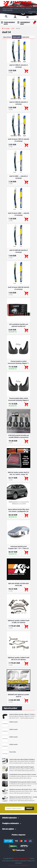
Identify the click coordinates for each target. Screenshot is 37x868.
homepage (7, 28)
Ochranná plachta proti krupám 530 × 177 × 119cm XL (19, 547)
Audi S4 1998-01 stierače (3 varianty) (19, 66)
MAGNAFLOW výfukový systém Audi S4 (18, 695)
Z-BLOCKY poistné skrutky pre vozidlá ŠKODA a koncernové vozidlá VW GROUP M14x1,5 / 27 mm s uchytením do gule (19, 436)
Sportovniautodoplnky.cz (21, 858)
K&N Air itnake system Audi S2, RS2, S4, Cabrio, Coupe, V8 (19, 473)
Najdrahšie (26, 37)
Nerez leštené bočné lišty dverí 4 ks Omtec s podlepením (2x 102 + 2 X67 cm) (19, 510)
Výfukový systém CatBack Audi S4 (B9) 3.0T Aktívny (18, 621)
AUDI (13, 28)
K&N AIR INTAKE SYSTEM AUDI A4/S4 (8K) (18, 584)
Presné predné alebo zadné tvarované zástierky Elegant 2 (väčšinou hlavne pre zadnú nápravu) (19, 399)
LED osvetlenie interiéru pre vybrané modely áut (19, 325)
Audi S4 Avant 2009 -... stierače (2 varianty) (19, 214)
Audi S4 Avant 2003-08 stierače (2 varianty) (19, 288)
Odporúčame (7, 37)
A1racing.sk (19, 3)
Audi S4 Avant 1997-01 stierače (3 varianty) (19, 140)
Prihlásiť (15, 18)
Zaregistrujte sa (33, 12)
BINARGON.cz (25, 865)
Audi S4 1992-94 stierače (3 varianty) (19, 103)
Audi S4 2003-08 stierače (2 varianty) (19, 251)
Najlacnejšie (17, 37)
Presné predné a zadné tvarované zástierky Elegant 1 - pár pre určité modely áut (18, 362)
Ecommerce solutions (14, 865)
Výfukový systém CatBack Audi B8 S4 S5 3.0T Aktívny (18, 658)
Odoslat (29, 808)
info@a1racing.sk (7, 10)
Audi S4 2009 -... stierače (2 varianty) (19, 177)
